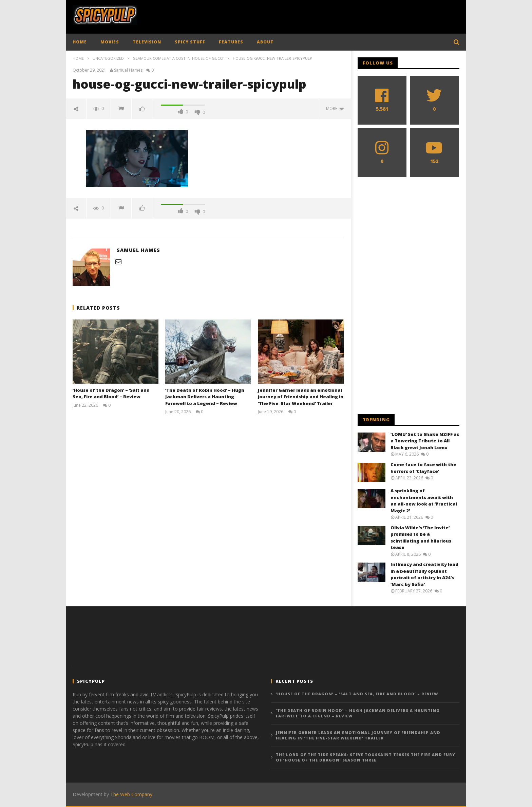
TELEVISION (147, 42)
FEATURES (231, 42)
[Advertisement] (336, 15)
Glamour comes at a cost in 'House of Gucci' (178, 58)
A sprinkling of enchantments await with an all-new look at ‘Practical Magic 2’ (424, 501)
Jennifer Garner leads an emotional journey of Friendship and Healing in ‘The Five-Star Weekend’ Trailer (301, 397)
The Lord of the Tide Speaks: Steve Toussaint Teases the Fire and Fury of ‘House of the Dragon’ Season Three (366, 757)
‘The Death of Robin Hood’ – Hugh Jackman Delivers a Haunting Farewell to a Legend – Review (205, 397)
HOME (80, 42)
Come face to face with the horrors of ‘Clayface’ (423, 468)
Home (78, 58)
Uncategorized (108, 58)
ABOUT (265, 42)
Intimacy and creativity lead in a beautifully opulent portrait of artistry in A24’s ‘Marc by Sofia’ (424, 574)
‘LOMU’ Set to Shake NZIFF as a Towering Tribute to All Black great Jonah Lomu (425, 441)
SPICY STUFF (190, 42)
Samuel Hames (128, 70)
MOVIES (110, 42)
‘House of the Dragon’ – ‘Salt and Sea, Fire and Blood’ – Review (111, 393)
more (335, 108)
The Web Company (131, 794)
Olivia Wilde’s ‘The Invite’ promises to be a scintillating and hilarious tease (421, 538)
